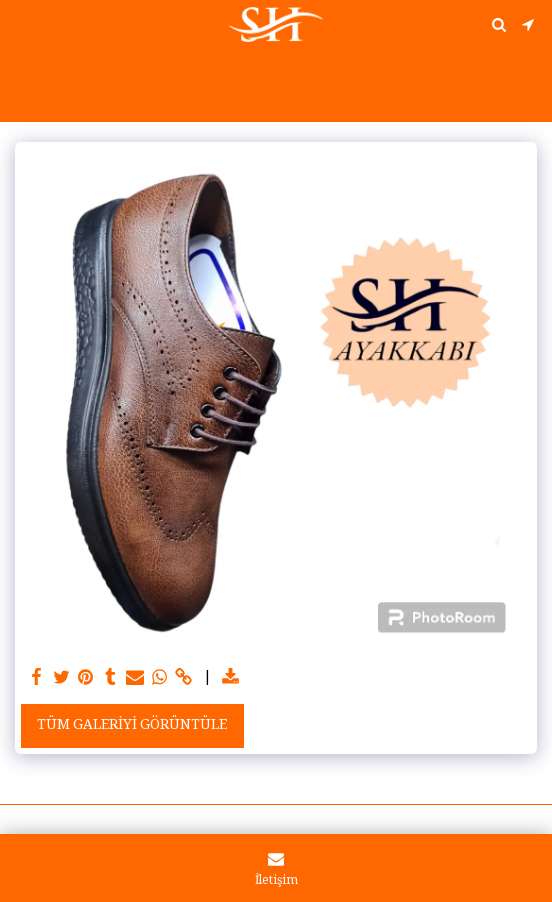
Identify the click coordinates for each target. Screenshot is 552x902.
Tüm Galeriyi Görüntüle (132, 726)
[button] (22, 24)
